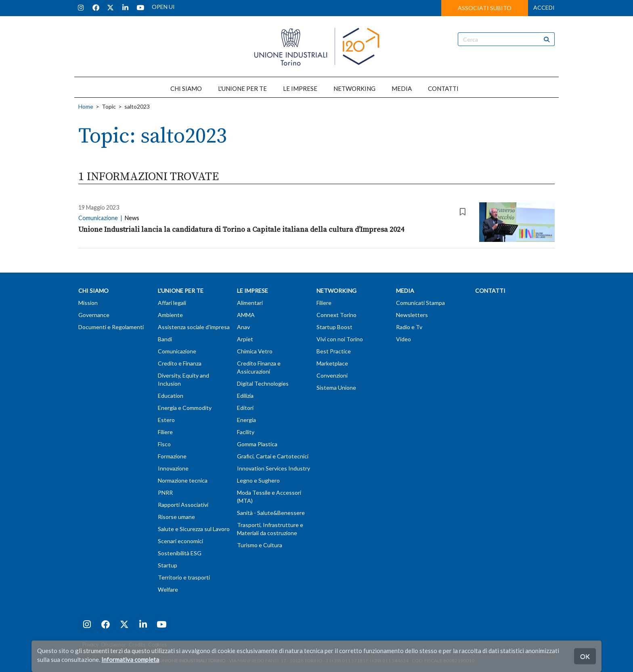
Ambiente (170, 315)
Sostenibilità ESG (180, 553)
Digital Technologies (263, 383)
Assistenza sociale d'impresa (194, 327)
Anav (243, 327)
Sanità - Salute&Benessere (271, 513)
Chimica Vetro (255, 351)
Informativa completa (130, 659)
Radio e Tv (409, 327)
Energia (246, 420)
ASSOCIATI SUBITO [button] (485, 8)
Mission (88, 303)
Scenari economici (180, 541)
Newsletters (412, 315)
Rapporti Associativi (183, 505)
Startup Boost (334, 327)
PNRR (165, 492)
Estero (166, 420)
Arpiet (245, 339)
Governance (94, 315)
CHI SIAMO (186, 88)
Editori (245, 408)
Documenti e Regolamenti (111, 327)
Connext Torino (336, 315)
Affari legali (172, 303)
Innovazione (173, 468)
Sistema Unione (336, 387)
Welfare (168, 589)
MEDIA (402, 88)
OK (585, 656)
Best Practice (334, 351)
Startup (168, 565)
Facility (246, 432)
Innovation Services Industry (274, 468)
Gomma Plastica (257, 444)
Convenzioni (332, 375)
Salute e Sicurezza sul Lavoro (194, 529)
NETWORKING (354, 88)
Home (86, 106)
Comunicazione (177, 351)
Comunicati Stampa (420, 303)
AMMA (246, 315)
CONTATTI (443, 88)
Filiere (165, 432)
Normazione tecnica (183, 480)
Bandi (165, 339)
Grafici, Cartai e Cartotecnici (273, 456)
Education (171, 396)
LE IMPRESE (300, 88)
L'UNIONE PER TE (242, 88)
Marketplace (332, 363)
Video (403, 339)
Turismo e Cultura (260, 545)
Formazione (172, 456)
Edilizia (245, 396)
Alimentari (250, 303)
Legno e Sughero (258, 480)
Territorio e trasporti (184, 577)
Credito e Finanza (180, 363)
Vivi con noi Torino (340, 339)
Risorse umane (176, 517)
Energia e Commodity (185, 408)
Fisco (164, 444)
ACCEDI (544, 7)
